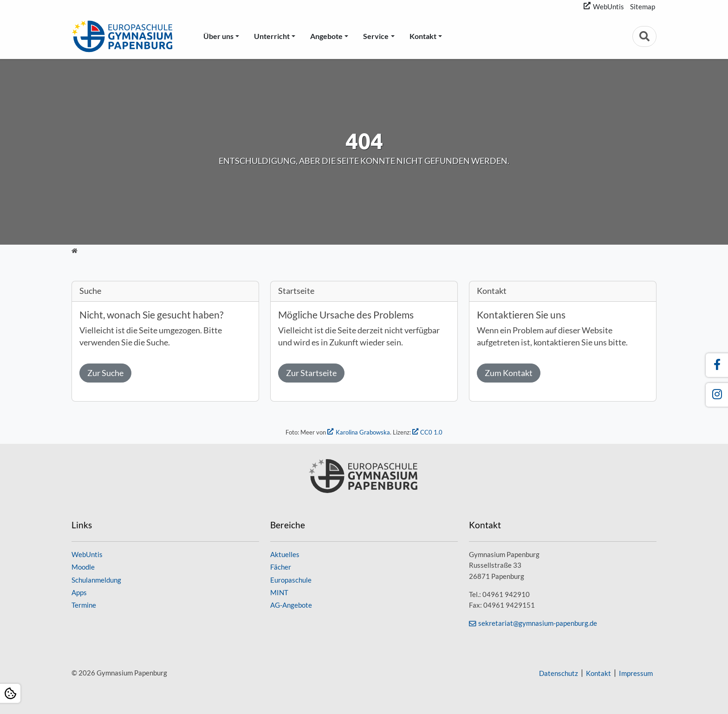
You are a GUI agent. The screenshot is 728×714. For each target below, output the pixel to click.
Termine (84, 605)
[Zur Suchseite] (644, 36)
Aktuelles (285, 554)
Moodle (83, 567)
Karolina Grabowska (363, 432)
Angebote (326, 36)
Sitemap (643, 6)
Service (376, 36)
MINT (279, 592)
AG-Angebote (291, 605)
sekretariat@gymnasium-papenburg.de (538, 623)
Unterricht (272, 36)
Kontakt (423, 36)
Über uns (218, 36)
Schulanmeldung (96, 580)
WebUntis (608, 6)
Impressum (636, 673)
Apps (79, 592)
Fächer (281, 567)
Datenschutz (559, 673)
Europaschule (291, 580)
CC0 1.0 (431, 432)
